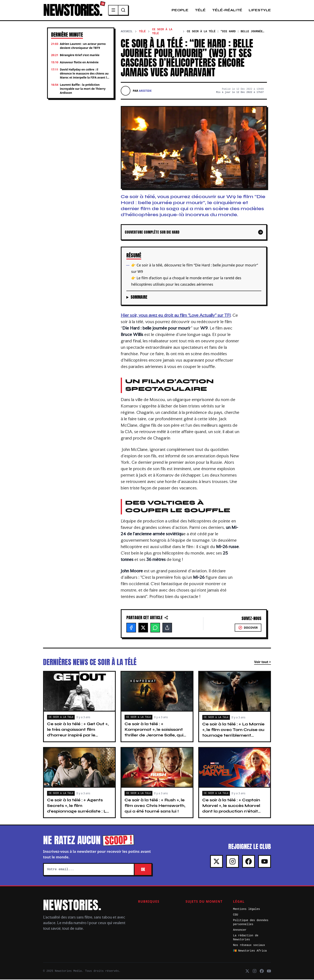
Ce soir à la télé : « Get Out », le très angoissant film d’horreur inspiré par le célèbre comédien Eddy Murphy (78, 736)
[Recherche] (126, 10)
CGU (236, 915)
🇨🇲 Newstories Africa (250, 951)
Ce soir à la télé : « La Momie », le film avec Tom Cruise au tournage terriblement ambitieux (233, 733)
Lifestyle (260, 10)
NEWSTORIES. (73, 10)
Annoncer (240, 931)
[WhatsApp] (155, 628)
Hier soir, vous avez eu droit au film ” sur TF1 (176, 316)
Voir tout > (263, 662)
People (180, 10)
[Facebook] (131, 628)
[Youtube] (265, 862)
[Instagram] (232, 862)
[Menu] (116, 10)
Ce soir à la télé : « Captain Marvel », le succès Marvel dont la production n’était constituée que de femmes (232, 809)
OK (143, 870)
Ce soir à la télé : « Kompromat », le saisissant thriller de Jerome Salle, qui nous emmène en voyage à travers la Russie (154, 736)
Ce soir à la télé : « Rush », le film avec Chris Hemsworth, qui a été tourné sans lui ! (155, 806)
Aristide (145, 91)
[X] (143, 628)
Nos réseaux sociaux (249, 946)
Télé (200, 10)
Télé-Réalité (227, 10)
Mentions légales (247, 910)
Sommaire (139, 298)
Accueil (127, 32)
